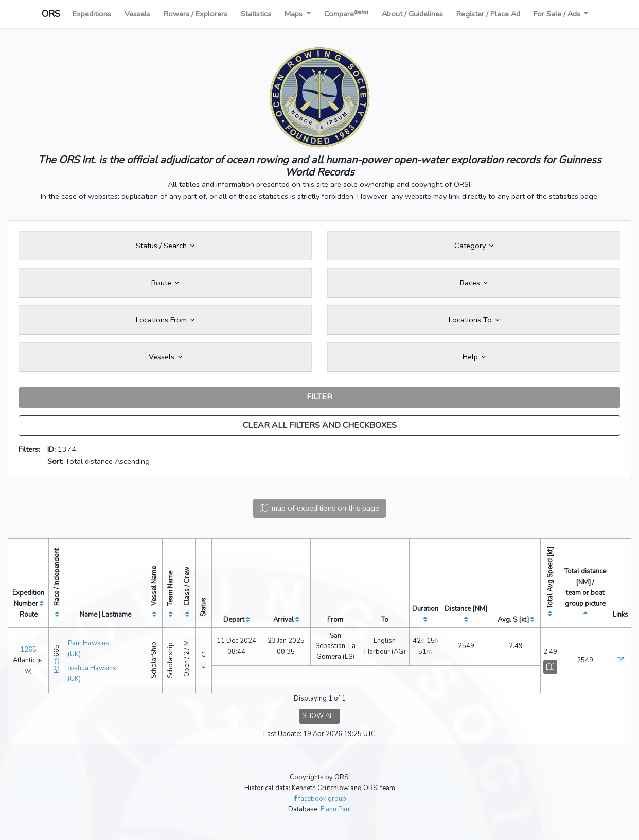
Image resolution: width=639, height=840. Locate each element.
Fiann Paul (336, 809)
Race (57, 666)
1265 (28, 650)
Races (474, 283)
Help (474, 357)
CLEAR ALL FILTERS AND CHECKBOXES (320, 425)
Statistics (256, 14)
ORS (51, 14)
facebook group (320, 799)
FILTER (319, 397)
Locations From (165, 320)
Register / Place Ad (488, 14)
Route (165, 283)
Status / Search (165, 246)
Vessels (137, 14)
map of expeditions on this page (319, 508)
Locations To (474, 320)
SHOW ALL (319, 716)
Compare (346, 14)
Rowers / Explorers (196, 14)
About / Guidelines (412, 14)
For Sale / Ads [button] (558, 14)
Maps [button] (295, 14)
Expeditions (92, 14)
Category (474, 246)
